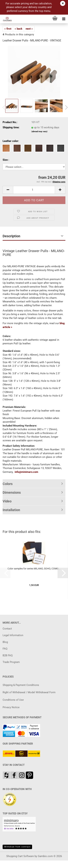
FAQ (5, 649)
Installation (11, 510)
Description (11, 236)
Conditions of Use (13, 700)
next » (29, 29)
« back (18, 29)
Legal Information (13, 635)
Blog (5, 642)
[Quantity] (34, 190)
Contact (7, 629)
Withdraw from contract (17, 847)
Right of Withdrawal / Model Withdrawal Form (29, 692)
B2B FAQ (8, 655)
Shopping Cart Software (20, 856)
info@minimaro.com (26, 472)
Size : (6, 160)
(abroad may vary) (39, 132)
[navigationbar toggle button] (64, 19)
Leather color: (11, 141)
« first (8, 29)
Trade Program (11, 662)
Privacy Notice (11, 707)
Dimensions (12, 492)
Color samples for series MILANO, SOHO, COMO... (34, 569)
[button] (8, 190)
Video (7, 501)
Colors (8, 484)
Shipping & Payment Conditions (21, 685)
